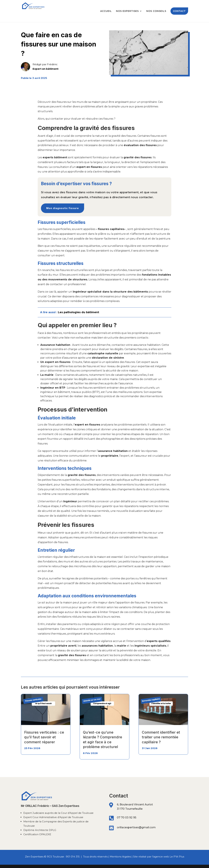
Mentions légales (120, 857)
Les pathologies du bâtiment (78, 312)
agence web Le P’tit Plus (169, 857)
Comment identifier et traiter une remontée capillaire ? (161, 737)
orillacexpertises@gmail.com (136, 827)
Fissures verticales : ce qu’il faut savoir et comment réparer (44, 737)
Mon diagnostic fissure (63, 208)
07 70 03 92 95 (127, 818)
